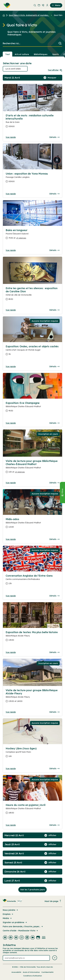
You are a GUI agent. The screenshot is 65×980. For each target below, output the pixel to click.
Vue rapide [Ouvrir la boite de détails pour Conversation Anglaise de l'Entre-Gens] (11, 596)
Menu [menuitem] (56, 5)
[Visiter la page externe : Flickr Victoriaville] (38, 938)
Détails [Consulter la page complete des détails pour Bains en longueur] (54, 250)
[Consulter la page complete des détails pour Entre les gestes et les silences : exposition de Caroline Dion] (32, 295)
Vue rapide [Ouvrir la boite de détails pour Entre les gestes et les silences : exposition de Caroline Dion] (11, 310)
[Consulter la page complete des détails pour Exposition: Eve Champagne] (32, 408)
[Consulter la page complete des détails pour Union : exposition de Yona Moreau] (32, 179)
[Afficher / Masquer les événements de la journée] (54, 78)
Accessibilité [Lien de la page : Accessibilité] (16, 972)
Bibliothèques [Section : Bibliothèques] (41, 54)
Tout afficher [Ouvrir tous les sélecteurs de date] (55, 70)
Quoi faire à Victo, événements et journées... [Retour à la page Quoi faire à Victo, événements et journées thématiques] (29, 15)
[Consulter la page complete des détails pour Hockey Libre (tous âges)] (32, 753)
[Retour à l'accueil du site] (4, 15)
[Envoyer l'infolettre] (55, 958)
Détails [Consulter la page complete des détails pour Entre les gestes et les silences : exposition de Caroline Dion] (54, 310)
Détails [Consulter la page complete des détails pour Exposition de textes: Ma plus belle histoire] (54, 652)
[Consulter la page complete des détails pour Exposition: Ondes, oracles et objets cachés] (32, 351)
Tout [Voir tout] (8, 54)
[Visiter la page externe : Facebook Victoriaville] (5, 938)
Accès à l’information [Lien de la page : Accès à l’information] (31, 972)
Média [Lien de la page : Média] (7, 918)
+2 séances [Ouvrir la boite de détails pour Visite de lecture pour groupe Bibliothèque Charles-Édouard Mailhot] (20, 472)
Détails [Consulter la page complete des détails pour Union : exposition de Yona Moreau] (54, 194)
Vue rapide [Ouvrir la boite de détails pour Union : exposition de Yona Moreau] (11, 194)
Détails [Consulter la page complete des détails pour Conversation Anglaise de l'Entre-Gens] (54, 596)
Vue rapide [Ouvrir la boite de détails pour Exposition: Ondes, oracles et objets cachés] (11, 367)
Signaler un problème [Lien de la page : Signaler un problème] (15, 922)
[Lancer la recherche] (60, 44)
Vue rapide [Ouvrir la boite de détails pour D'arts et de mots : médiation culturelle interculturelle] (11, 137)
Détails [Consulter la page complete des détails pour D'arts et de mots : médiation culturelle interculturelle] (54, 137)
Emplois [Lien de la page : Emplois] (8, 914)
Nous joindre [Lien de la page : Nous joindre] (11, 910)
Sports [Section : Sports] (55, 54)
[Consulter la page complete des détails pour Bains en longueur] (32, 235)
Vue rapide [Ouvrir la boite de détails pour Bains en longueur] (11, 250)
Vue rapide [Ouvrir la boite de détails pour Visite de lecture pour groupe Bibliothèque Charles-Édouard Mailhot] (11, 483)
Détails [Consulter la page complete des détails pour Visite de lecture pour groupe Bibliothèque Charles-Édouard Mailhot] (54, 483)
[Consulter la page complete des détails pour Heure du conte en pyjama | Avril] (32, 810)
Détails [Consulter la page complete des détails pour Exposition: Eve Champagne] (54, 423)
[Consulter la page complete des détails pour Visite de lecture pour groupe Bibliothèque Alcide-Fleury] (32, 697)
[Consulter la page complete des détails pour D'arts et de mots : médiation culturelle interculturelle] (32, 122)
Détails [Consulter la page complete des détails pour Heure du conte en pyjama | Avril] (54, 825)
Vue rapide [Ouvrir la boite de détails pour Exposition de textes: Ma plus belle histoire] (11, 652)
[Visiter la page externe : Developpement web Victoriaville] (44, 938)
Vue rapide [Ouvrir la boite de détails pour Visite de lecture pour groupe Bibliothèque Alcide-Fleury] (11, 712)
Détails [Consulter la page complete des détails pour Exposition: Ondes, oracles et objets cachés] (54, 367)
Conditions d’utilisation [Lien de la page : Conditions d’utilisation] (33, 976)
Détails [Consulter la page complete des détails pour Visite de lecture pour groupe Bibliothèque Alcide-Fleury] (54, 712)
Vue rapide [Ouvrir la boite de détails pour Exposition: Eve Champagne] (11, 423)
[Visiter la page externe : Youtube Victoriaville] (33, 938)
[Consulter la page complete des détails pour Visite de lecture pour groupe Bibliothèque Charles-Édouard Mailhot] (32, 468)
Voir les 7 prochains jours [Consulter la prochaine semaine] (32, 890)
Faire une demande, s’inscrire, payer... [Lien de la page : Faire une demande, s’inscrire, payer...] (23, 926)
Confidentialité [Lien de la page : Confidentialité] (47, 972)
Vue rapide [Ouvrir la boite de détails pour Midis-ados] (11, 539)
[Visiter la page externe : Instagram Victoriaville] (22, 938)
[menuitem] (6, 5)
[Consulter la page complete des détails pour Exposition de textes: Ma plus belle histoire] (32, 637)
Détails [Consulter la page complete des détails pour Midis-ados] (54, 539)
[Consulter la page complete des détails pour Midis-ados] (32, 524)
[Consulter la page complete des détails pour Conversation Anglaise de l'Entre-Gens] (32, 581)
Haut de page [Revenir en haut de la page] (53, 901)
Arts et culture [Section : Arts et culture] (22, 54)
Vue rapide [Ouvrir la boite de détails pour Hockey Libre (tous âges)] (11, 769)
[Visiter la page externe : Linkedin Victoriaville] (27, 938)
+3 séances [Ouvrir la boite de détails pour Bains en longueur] (21, 238)
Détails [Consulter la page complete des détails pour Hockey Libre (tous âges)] (54, 769)
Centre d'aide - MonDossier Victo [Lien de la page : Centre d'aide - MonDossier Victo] (21, 931)
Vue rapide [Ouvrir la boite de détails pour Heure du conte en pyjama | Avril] (11, 825)
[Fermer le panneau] (62, 493)
